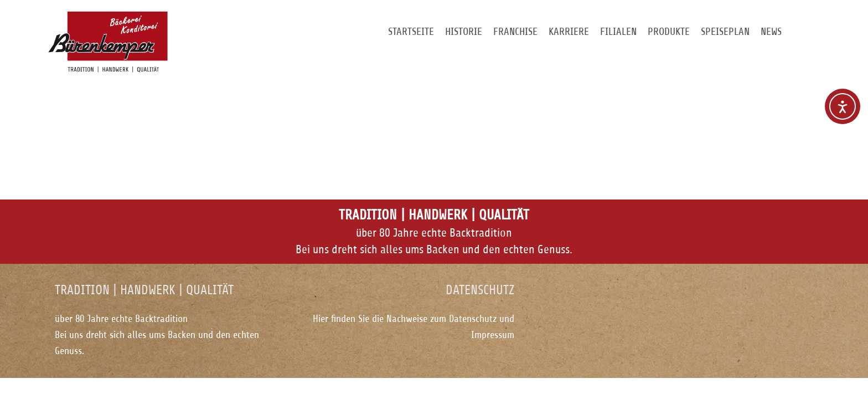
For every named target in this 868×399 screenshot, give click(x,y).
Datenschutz (473, 319)
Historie (464, 31)
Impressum (493, 335)
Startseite (411, 31)
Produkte (669, 31)
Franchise (515, 31)
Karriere (569, 31)
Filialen (618, 31)
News (771, 31)
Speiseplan (725, 31)
